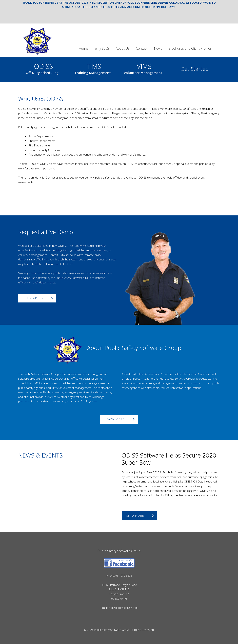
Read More (135, 516)
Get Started (195, 69)
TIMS (93, 68)
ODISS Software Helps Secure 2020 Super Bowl (169, 459)
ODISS (42, 68)
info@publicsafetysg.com (123, 608)
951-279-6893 (124, 576)
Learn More (115, 419)
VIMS (143, 68)
